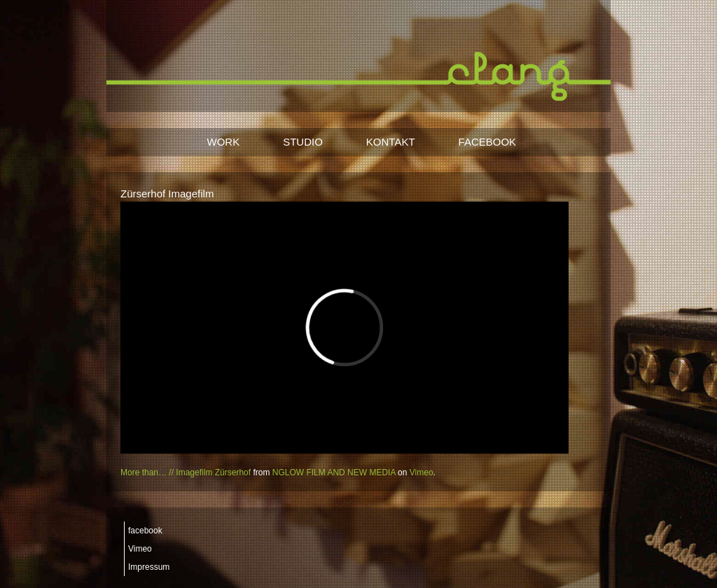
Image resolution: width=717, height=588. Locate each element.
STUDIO (303, 142)
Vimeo (422, 472)
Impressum (149, 567)
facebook (145, 531)
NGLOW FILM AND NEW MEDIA (334, 472)
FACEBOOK (488, 142)
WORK (224, 142)
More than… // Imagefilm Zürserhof (186, 472)
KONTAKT (391, 142)
